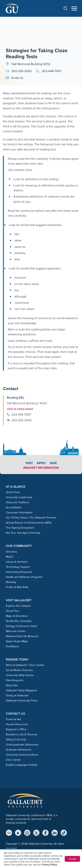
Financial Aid (13, 719)
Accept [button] (72, 859)
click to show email (20, 409)
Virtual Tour (13, 611)
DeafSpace (12, 646)
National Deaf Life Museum (22, 636)
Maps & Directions (17, 616)
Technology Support (18, 567)
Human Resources (17, 724)
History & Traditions (18, 502)
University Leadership (19, 497)
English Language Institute (22, 765)
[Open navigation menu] (74, 8)
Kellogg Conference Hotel (21, 626)
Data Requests (15, 680)
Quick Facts (13, 492)
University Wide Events (20, 675)
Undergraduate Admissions (22, 745)
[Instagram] (27, 833)
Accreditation (14, 507)
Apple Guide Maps (17, 641)
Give (53, 463)
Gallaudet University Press (22, 701)
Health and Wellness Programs (24, 577)
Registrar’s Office (16, 729)
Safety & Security (16, 740)
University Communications (22, 755)
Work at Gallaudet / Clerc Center (25, 665)
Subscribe (12, 685)
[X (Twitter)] (36, 833)
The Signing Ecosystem (20, 528)
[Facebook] (45, 833)
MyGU (10, 557)
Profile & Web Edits (17, 587)
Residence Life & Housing (21, 734)
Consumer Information (19, 513)
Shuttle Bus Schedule (19, 621)
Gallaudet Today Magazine (21, 690)
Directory (11, 552)
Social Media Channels (19, 670)
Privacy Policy (49, 865)
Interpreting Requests (19, 572)
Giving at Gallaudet (17, 695)
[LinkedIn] (55, 833)
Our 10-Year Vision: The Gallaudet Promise (31, 518)
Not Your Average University (23, 533)
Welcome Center (16, 631)
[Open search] (67, 8)
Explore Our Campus (18, 606)
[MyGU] (9, 833)
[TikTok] (64, 833)
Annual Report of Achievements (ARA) (29, 523)
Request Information (41, 468)
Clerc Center (13, 760)
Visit (29, 463)
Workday (11, 582)
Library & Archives (17, 562)
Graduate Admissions (19, 750)
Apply (41, 463)
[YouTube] (18, 833)
